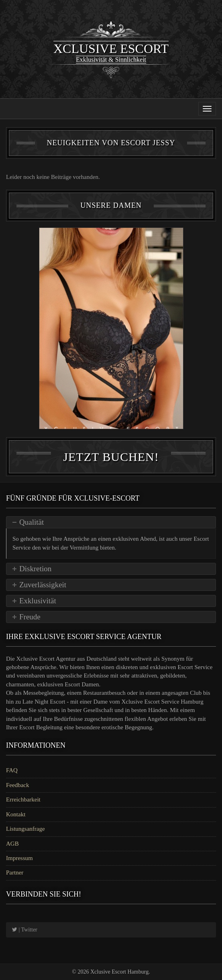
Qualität (32, 522)
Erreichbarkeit (23, 799)
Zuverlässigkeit (43, 585)
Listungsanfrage (25, 829)
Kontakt (16, 814)
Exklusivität (38, 601)
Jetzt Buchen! (111, 457)
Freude (30, 617)
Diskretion (35, 569)
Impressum (19, 858)
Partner (15, 872)
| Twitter (25, 930)
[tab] (111, 522)
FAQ (12, 770)
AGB (12, 844)
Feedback (17, 785)
